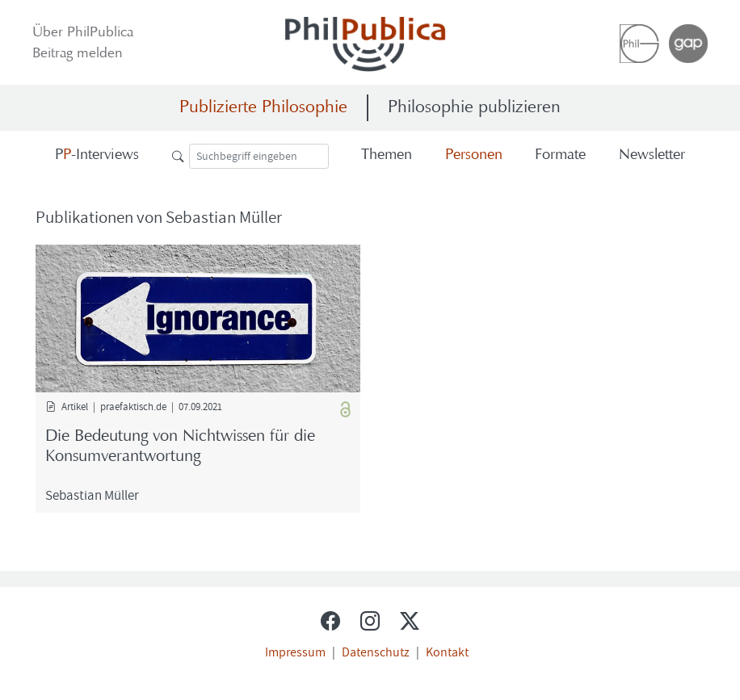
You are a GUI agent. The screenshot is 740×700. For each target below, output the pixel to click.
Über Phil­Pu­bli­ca (83, 33)
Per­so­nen (474, 155)
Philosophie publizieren (474, 108)
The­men (387, 155)
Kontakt (447, 652)
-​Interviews (97, 155)
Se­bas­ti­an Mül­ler (92, 495)
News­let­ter (652, 155)
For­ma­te (560, 155)
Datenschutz (376, 652)
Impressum (295, 652)
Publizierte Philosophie (263, 108)
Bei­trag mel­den (78, 54)
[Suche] (259, 156)
